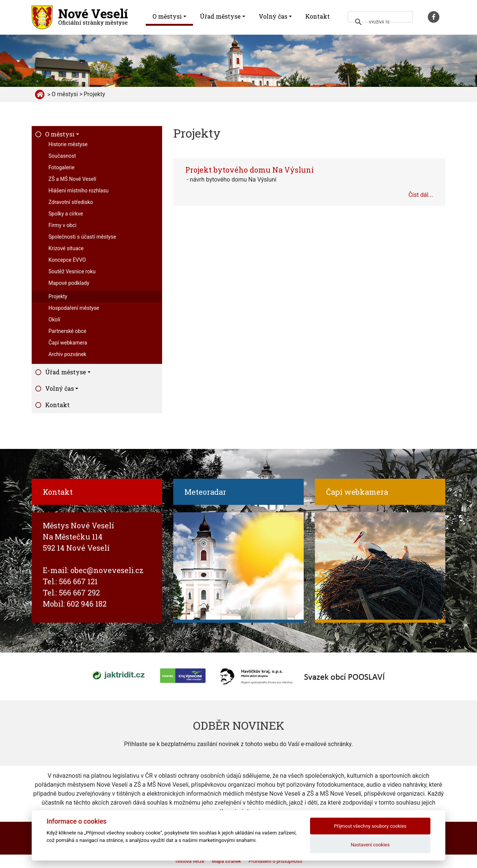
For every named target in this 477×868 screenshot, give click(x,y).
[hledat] (379, 22)
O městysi (167, 16)
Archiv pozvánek (67, 354)
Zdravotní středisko (71, 202)
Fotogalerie (61, 167)
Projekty (58, 296)
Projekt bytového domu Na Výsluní (249, 170)
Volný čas (273, 16)
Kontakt (318, 16)
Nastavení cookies (370, 845)
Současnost (62, 156)
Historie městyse (68, 144)
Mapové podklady (69, 283)
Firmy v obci (62, 225)
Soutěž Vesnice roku (72, 271)
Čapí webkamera (68, 343)
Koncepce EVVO (67, 260)
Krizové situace (66, 248)
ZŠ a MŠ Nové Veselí (72, 179)
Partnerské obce (67, 331)
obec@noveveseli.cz (107, 570)
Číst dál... (421, 195)
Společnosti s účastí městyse (82, 237)
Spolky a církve (66, 214)
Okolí (54, 320)
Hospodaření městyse (74, 308)
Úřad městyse (220, 16)
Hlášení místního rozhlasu (78, 191)
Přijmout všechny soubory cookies (370, 826)
